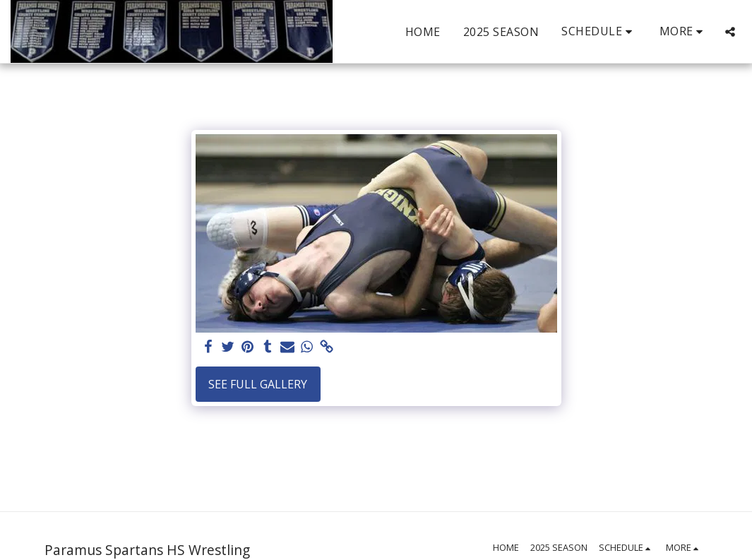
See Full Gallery (258, 384)
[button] (599, 31)
